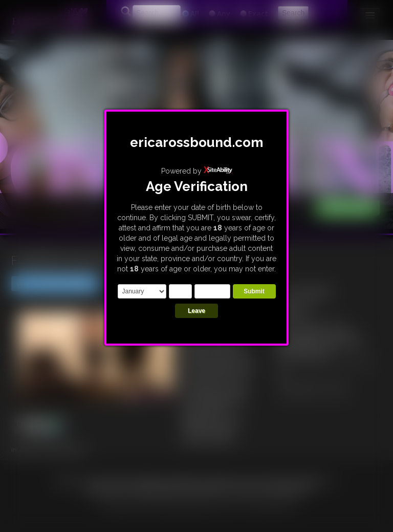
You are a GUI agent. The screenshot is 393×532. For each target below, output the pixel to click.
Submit (254, 291)
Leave (196, 311)
